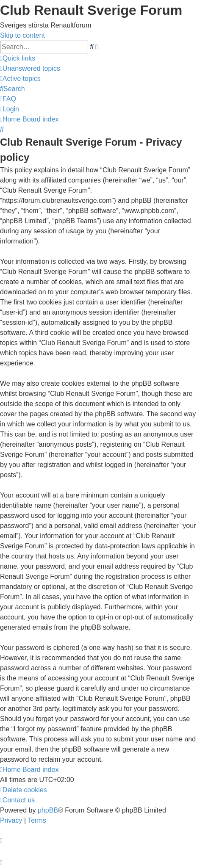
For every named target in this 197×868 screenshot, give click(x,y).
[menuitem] (30, 68)
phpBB (48, 810)
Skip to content (22, 35)
